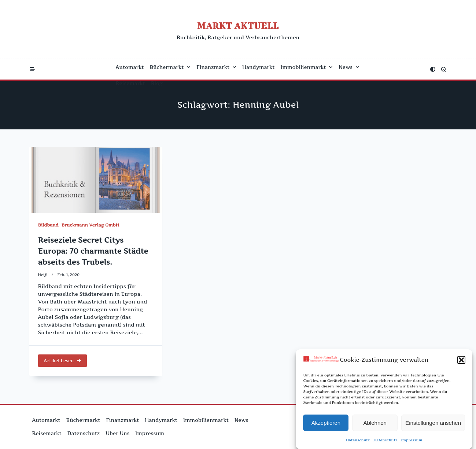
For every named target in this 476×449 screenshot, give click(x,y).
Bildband (48, 225)
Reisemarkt (130, 83)
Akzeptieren (326, 424)
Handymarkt (259, 67)
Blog (157, 83)
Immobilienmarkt (307, 67)
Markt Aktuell (238, 25)
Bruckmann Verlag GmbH (91, 225)
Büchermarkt (170, 67)
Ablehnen (375, 424)
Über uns (117, 433)
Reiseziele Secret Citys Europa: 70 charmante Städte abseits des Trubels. (93, 251)
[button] (461, 361)
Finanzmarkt (216, 67)
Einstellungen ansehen (433, 424)
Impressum (412, 441)
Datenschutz (358, 441)
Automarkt (130, 67)
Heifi (43, 275)
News (349, 67)
